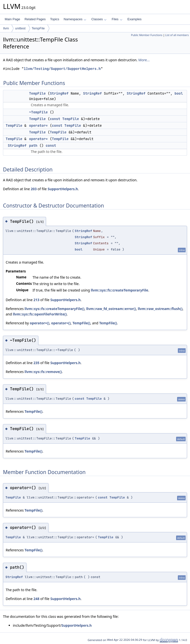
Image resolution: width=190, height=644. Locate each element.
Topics (55, 19)
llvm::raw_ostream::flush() (160, 309)
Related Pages (35, 19)
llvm (6, 28)
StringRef (59, 93)
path (33, 145)
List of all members (177, 35)
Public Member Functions (147, 35)
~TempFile (38, 112)
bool (179, 93)
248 (36, 599)
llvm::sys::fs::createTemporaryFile (119, 290)
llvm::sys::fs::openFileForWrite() (40, 314)
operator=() (39, 323)
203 (34, 189)
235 (36, 363)
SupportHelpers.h (63, 189)
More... (144, 60)
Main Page (12, 19)
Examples (134, 19)
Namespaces (75, 19)
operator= (38, 125)
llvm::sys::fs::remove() (43, 372)
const (55, 119)
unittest (20, 28)
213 (36, 300)
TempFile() (81, 323)
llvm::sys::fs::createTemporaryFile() (54, 309)
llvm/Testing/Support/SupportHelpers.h (62, 69)
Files (117, 19)
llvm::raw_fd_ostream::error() (111, 309)
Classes (99, 19)
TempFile (38, 28)
